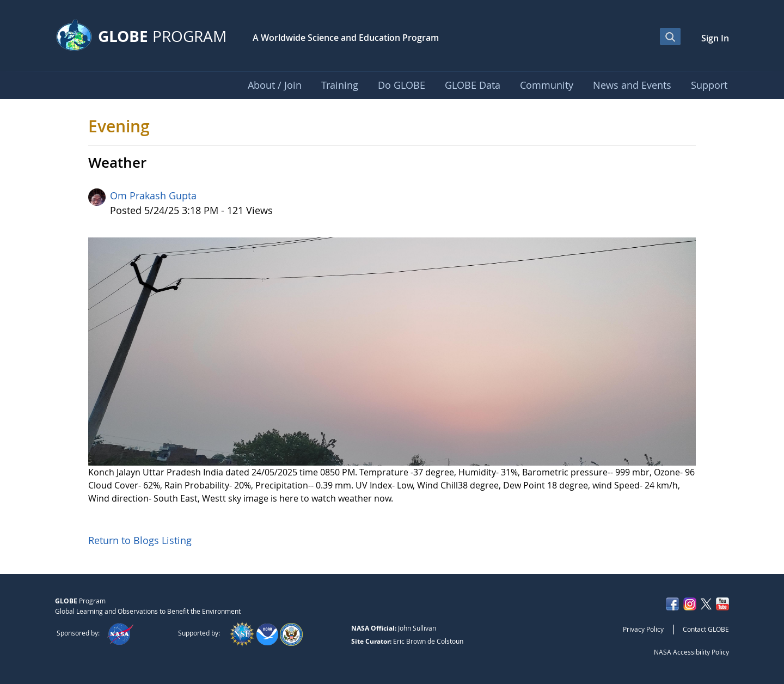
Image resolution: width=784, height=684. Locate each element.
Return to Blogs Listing (140, 540)
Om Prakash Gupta (153, 196)
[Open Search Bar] (670, 36)
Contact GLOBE (706, 629)
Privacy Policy (643, 629)
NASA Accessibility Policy (691, 652)
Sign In (715, 38)
